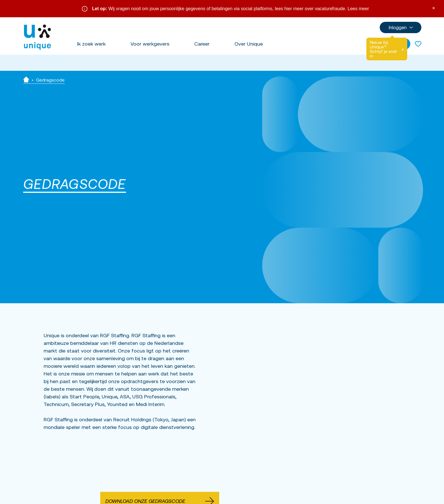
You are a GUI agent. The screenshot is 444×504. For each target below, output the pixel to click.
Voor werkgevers (150, 44)
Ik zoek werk (91, 44)
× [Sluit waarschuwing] (434, 8)
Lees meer (358, 9)
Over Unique (249, 44)
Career (202, 44)
